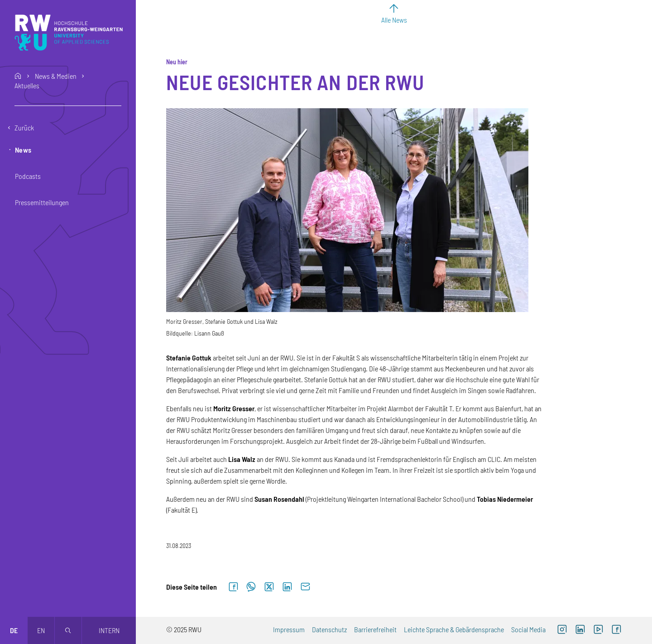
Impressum (289, 629)
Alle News (394, 20)
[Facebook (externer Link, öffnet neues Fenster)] (616, 630)
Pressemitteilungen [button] (42, 202)
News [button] (23, 150)
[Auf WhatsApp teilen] (251, 587)
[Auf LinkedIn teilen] (287, 587)
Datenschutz (329, 629)
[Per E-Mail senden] (305, 587)
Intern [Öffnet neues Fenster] (109, 630)
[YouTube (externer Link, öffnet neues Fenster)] (598, 630)
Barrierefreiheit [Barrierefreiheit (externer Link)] (375, 629)
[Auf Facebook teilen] (233, 587)
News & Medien (56, 76)
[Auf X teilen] (269, 587)
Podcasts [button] (28, 176)
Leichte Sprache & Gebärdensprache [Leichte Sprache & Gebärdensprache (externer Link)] (454, 629)
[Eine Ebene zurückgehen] (68, 128)
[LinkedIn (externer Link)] (580, 630)
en (41, 630)
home (18, 76)
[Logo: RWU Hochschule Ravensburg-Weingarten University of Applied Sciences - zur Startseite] (69, 33)
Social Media (528, 629)
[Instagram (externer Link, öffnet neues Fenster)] (562, 630)
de (14, 630)
